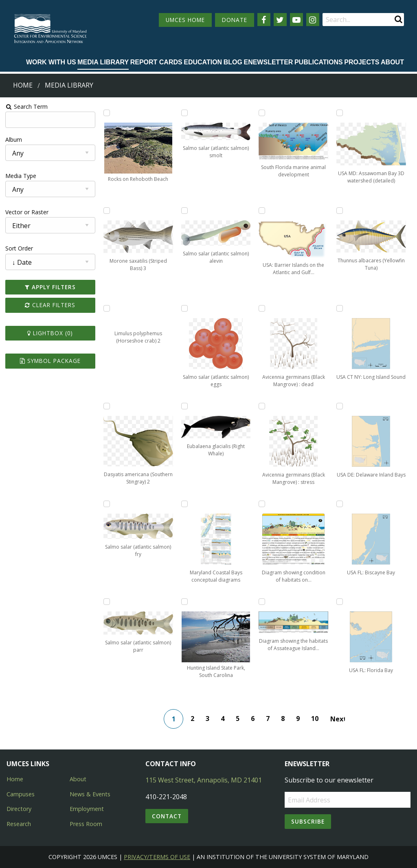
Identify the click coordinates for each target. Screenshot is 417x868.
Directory (19, 809)
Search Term (27, 107)
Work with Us (51, 62)
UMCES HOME (185, 20)
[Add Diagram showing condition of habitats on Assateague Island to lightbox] (262, 504)
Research (19, 824)
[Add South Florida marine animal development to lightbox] (262, 113)
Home (23, 85)
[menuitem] (51, 63)
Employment (87, 809)
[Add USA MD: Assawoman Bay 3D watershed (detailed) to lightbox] (340, 113)
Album (14, 140)
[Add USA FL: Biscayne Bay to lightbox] (340, 504)
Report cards (156, 62)
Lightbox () (50, 333)
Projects (362, 62)
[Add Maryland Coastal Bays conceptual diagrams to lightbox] (184, 504)
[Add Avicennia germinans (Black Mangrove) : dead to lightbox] (262, 308)
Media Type (21, 176)
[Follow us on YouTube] (296, 20)
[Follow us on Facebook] (264, 20)
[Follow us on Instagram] (313, 20)
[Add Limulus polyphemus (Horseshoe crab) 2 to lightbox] (107, 308)
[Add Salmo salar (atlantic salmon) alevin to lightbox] (184, 211)
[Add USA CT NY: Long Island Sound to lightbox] (340, 308)
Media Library (103, 62)
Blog (233, 62)
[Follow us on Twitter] (280, 20)
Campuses (21, 794)
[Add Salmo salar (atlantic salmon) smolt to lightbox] (184, 113)
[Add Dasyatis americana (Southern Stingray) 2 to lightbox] (107, 406)
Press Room (86, 824)
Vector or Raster (27, 212)
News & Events (90, 794)
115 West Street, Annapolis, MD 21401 (204, 780)
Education (203, 62)
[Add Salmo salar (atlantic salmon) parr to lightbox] (107, 602)
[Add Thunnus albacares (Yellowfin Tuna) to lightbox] (340, 211)
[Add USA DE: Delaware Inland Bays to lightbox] (340, 406)
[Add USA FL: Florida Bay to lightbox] (340, 602)
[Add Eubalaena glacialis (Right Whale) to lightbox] (184, 406)
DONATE (235, 20)
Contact (167, 816)
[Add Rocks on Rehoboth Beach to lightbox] (107, 113)
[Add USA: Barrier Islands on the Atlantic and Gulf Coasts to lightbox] (262, 211)
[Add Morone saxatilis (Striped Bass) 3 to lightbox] (107, 211)
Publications (319, 62)
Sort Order (19, 248)
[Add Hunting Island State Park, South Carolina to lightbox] (184, 602)
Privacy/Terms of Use (157, 857)
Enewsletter (268, 62)
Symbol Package (50, 361)
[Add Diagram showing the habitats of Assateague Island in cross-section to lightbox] (262, 602)
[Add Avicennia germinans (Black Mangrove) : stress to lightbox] (262, 406)
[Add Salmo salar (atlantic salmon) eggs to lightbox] (184, 308)
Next (338, 719)
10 (315, 719)
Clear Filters (50, 305)
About (392, 62)
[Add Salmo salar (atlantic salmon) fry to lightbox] (107, 504)
